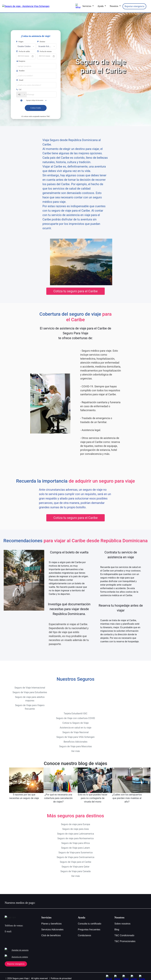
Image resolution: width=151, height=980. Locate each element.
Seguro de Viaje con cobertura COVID (75, 715)
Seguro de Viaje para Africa (76, 840)
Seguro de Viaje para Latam (75, 845)
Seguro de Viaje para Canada (76, 868)
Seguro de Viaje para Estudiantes (30, 689)
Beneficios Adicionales (75, 739)
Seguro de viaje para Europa (75, 821)
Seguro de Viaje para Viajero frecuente (30, 704)
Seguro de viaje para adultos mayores (30, 696)
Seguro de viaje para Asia (75, 826)
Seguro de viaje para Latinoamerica (75, 831)
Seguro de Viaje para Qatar (75, 864)
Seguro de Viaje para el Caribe (75, 859)
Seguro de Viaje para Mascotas (76, 743)
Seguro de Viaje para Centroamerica (75, 854)
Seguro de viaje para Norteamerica (75, 835)
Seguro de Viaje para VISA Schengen (76, 734)
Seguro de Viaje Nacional (75, 729)
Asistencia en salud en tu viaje (75, 725)
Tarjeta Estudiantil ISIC (75, 710)
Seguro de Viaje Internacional (30, 685)
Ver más (76, 748)
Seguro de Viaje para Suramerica (75, 849)
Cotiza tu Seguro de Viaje (75, 720)
